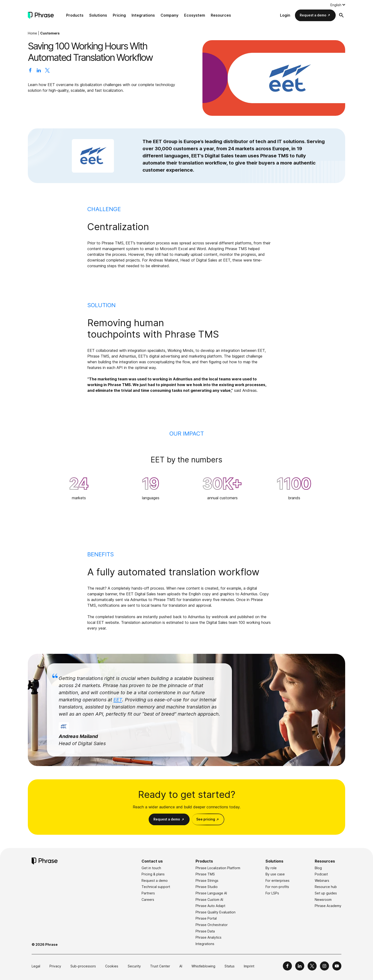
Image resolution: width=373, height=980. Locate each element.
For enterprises (277, 881)
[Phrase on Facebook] (287, 966)
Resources (221, 15)
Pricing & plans (153, 874)
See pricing (206, 819)
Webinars (322, 881)
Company (169, 15)
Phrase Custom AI (209, 900)
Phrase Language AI (211, 893)
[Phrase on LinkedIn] (300, 966)
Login (285, 15)
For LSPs (272, 893)
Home (32, 33)
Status (230, 966)
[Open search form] (341, 15)
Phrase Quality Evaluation (216, 912)
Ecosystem (195, 15)
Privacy (55, 966)
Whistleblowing (203, 966)
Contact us (152, 861)
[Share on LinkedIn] (39, 71)
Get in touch (151, 868)
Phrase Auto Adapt (210, 906)
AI (181, 966)
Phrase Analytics (209, 937)
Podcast (321, 874)
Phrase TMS (205, 874)
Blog (318, 868)
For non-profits (277, 887)
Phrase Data (205, 931)
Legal (36, 966)
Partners (148, 893)
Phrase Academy (328, 906)
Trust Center (160, 966)
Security (134, 966)
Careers (148, 900)
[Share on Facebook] (30, 71)
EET (118, 700)
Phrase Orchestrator (212, 925)
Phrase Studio (207, 887)
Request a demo (313, 15)
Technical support (156, 887)
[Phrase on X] (312, 966)
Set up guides (326, 893)
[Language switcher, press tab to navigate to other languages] (338, 5)
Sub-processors (83, 966)
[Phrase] (41, 15)
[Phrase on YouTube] (337, 966)
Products (75, 15)
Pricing (119, 15)
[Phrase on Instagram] (324, 966)
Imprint (249, 966)
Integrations (143, 15)
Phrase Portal (206, 918)
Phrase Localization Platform (218, 868)
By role (271, 868)
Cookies (112, 966)
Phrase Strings (207, 881)
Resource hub (326, 887)
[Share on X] (47, 71)
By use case (275, 874)
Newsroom (323, 900)
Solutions (98, 15)
